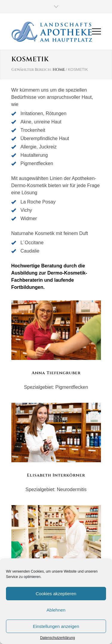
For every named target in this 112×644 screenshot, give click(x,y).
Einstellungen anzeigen (56, 626)
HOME (59, 70)
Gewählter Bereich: (32, 70)
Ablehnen (56, 610)
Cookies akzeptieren (56, 594)
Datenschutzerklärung (57, 638)
